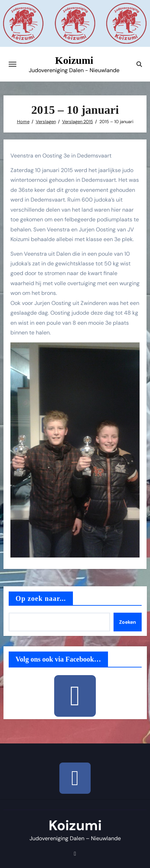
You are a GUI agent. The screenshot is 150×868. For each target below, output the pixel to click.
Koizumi (74, 60)
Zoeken (128, 622)
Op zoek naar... (41, 598)
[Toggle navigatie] (12, 64)
